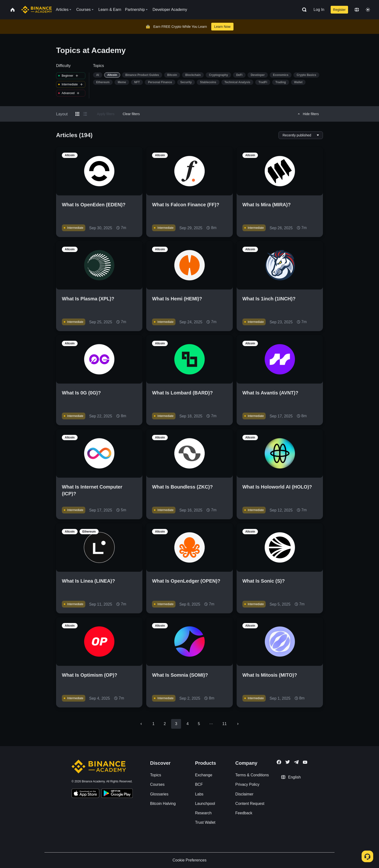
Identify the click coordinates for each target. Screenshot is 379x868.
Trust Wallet (205, 822)
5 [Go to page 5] (199, 724)
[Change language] (357, 10)
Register (339, 10)
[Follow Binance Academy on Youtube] (305, 762)
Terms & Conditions (252, 775)
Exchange (204, 775)
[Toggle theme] (368, 10)
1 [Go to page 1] (153, 724)
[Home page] (37, 10)
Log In (319, 10)
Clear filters (131, 114)
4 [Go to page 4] (187, 724)
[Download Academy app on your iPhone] (85, 794)
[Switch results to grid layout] (77, 114)
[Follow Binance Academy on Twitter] (288, 762)
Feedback (244, 813)
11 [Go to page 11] (225, 724)
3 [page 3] (176, 724)
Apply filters (106, 114)
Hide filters (308, 114)
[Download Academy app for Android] (117, 794)
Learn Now (222, 27)
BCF (199, 784)
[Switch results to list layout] (85, 114)
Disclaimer (244, 794)
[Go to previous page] (141, 724)
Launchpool (205, 804)
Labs (199, 794)
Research (203, 813)
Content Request (250, 804)
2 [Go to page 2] (165, 724)
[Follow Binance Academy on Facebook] (279, 762)
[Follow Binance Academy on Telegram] (296, 762)
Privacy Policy (248, 784)
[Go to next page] (238, 724)
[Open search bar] (303, 10)
